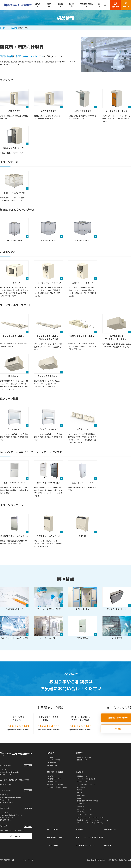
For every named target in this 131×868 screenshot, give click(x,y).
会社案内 (38, 5)
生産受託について (111, 829)
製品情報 (60, 5)
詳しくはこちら (16, 837)
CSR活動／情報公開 (87, 5)
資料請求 (108, 845)
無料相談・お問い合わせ (85, 845)
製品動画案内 (83, 628)
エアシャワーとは (83, 599)
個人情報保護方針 (7, 860)
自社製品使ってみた (55, 837)
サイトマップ (28, 860)
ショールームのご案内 (48, 628)
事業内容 (49, 5)
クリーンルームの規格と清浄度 (48, 599)
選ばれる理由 (52, 829)
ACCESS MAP (28, 766)
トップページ (5, 28)
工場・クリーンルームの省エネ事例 (14, 628)
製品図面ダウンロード (14, 599)
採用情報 (72, 5)
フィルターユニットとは (117, 599)
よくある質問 (117, 628)
